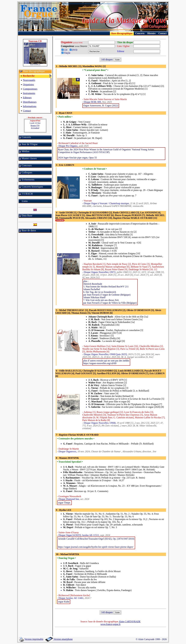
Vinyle (66, 53)
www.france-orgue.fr (110, 624)
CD (65, 50)
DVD (74, 50)
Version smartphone (59, 639)
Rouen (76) (35, 127)
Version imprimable (31, 639)
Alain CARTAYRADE (130, 622)
